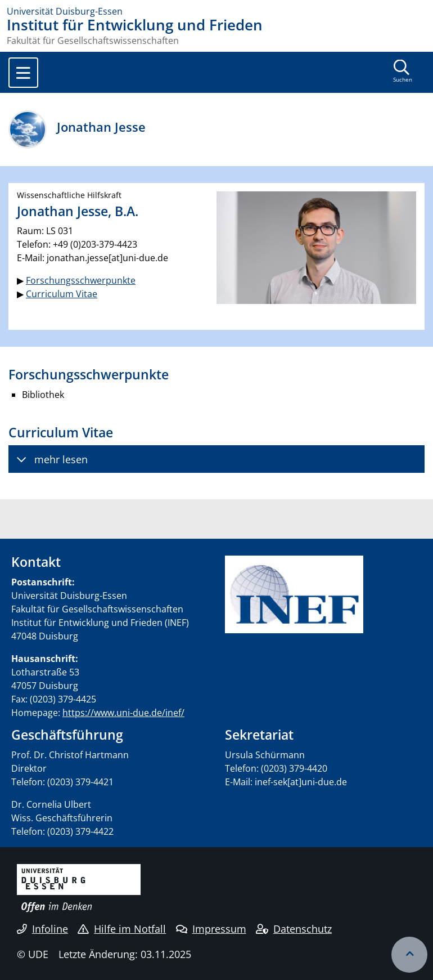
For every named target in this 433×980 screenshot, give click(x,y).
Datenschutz (294, 929)
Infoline (42, 929)
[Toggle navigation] (23, 73)
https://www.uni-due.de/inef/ (123, 713)
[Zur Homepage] (216, 11)
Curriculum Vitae (62, 294)
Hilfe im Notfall (122, 929)
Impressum (211, 929)
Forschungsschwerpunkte (81, 280)
